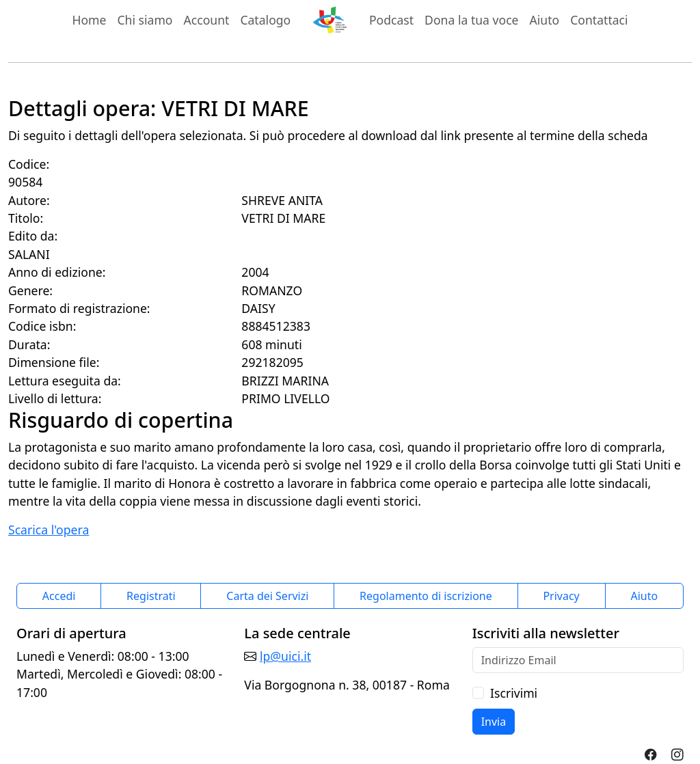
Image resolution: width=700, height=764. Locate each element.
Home (89, 20)
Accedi (59, 596)
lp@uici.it (285, 656)
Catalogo (265, 20)
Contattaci (599, 20)
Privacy (561, 596)
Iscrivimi (514, 693)
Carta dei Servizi (267, 596)
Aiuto (545, 20)
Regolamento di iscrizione (426, 596)
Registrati (151, 596)
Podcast (391, 20)
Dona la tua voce (471, 20)
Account (207, 20)
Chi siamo (145, 20)
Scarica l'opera (49, 530)
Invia (494, 722)
